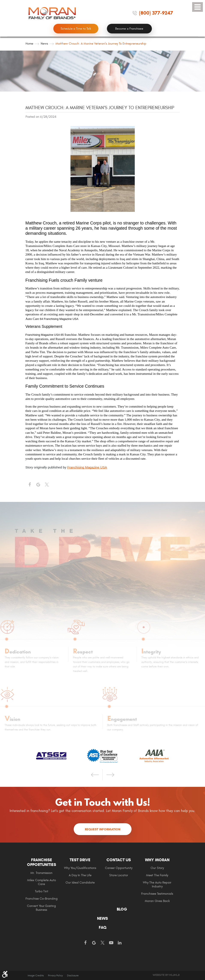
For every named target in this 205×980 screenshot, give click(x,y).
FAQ (103, 927)
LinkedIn (120, 943)
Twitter (47, 485)
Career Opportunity (119, 868)
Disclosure (73, 975)
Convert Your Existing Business (41, 908)
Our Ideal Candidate (80, 883)
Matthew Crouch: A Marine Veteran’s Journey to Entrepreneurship (101, 44)
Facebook (30, 485)
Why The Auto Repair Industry (157, 884)
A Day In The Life (80, 875)
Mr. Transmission (41, 873)
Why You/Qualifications (80, 868)
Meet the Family (157, 875)
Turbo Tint (42, 891)
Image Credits (36, 975)
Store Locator (119, 875)
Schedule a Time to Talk (76, 29)
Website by (166, 975)
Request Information (103, 829)
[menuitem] (45, 884)
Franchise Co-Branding (42, 899)
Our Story (157, 868)
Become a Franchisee (129, 29)
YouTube (111, 943)
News (44, 44)
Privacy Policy (55, 975)
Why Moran (157, 860)
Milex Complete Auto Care (42, 882)
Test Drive (80, 860)
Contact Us (119, 860)
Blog (122, 909)
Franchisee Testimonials (157, 894)
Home (29, 44)
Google (94, 943)
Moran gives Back (157, 901)
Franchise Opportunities (42, 862)
